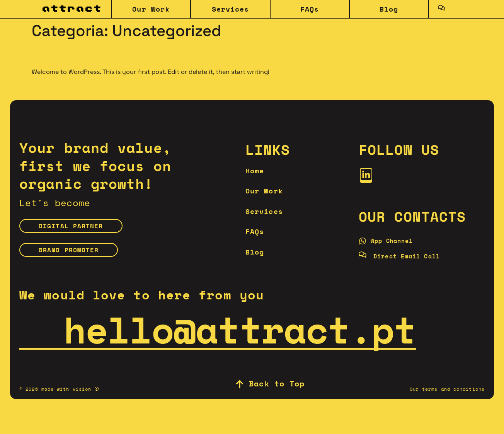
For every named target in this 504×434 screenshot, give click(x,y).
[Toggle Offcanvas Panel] (441, 9)
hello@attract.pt (218, 335)
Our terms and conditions (447, 394)
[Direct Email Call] (405, 260)
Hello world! (66, 54)
